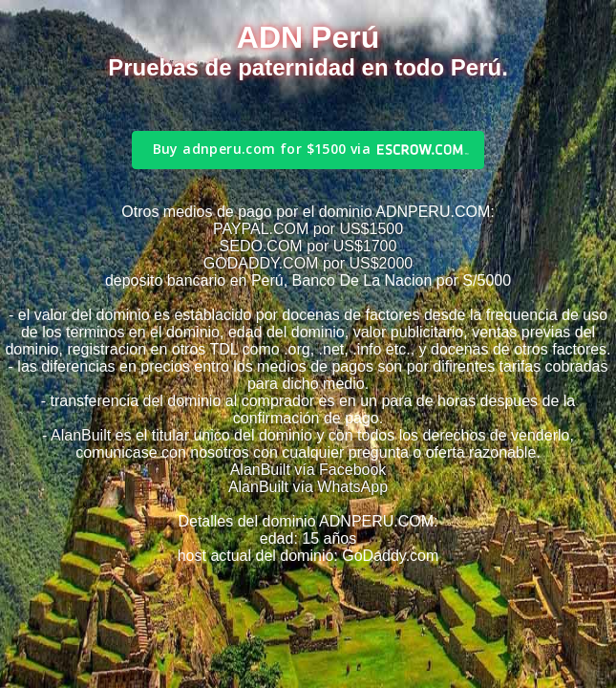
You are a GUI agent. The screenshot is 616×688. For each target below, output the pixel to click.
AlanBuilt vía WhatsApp (308, 487)
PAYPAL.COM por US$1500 (308, 229)
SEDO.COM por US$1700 (308, 246)
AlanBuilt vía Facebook (308, 470)
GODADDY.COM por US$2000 (308, 263)
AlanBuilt (81, 435)
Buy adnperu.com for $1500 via (262, 149)
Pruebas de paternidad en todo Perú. (308, 67)
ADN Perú (308, 37)
